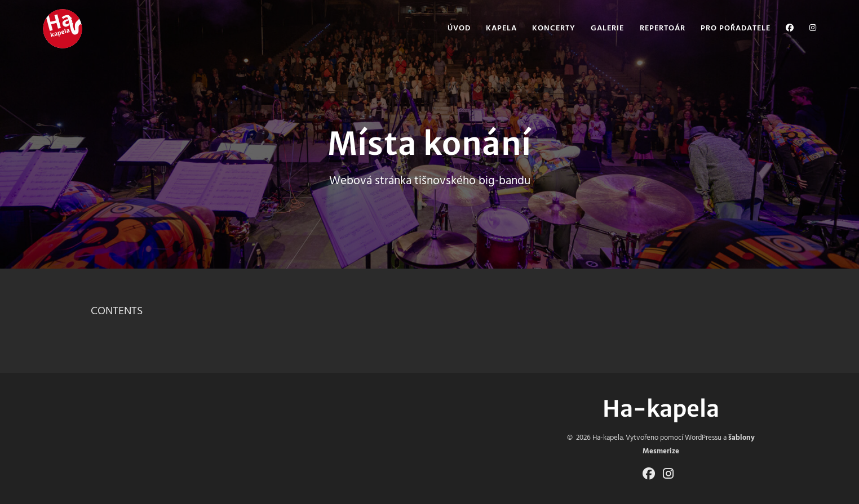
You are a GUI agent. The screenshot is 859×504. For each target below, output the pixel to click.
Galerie (607, 29)
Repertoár (663, 29)
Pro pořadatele (736, 29)
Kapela (501, 29)
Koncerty (554, 29)
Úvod (459, 29)
